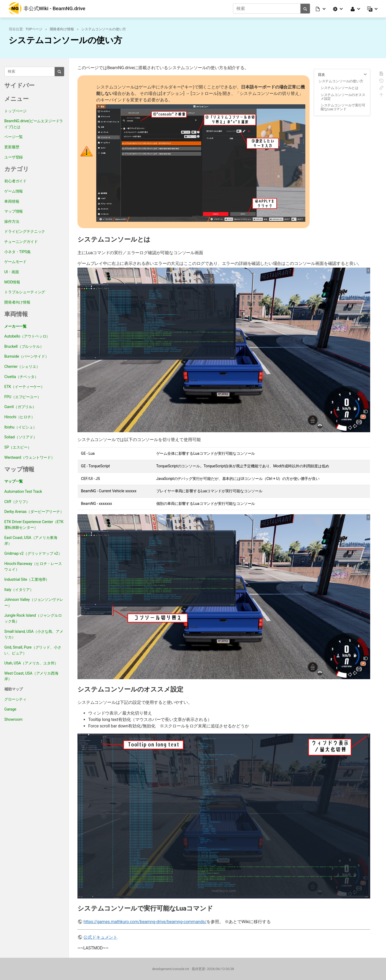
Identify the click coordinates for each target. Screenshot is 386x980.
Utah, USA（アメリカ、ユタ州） (31, 663)
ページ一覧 (14, 137)
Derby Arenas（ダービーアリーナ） (34, 511)
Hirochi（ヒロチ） (20, 417)
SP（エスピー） (18, 447)
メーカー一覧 (15, 326)
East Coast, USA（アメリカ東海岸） (31, 540)
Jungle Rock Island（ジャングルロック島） (33, 618)
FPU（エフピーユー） (23, 397)
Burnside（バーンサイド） (27, 356)
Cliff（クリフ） (17, 502)
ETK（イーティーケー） (24, 387)
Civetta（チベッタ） (21, 377)
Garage (10, 709)
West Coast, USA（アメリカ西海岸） (31, 676)
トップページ (15, 111)
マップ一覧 (14, 481)
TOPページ (34, 29)
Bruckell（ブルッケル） (24, 346)
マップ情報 (14, 211)
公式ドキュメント (100, 937)
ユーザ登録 (14, 157)
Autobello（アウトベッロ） (27, 336)
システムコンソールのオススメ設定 (343, 96)
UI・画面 (12, 272)
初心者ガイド (15, 181)
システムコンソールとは (339, 88)
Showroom (13, 719)
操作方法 (12, 221)
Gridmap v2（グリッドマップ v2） (33, 553)
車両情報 (12, 201)
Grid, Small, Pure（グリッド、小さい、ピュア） (33, 650)
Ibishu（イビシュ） (21, 427)
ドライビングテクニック (25, 232)
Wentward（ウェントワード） (29, 457)
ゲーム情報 (14, 191)
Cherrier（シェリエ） (22, 366)
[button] (321, 9)
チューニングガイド (21, 241)
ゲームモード (15, 262)
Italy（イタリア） (19, 589)
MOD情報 (12, 282)
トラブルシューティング (25, 292)
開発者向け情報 (62, 29)
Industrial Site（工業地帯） (27, 579)
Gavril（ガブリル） (20, 407)
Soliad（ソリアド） (21, 437)
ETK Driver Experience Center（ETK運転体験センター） (34, 525)
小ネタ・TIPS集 (18, 252)
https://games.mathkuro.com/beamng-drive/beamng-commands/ (145, 922)
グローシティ (15, 699)
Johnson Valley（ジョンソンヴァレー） (34, 602)
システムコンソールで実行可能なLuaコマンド (343, 107)
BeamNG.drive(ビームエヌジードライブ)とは (34, 124)
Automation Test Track (23, 491)
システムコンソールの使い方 (104, 29)
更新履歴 (12, 147)
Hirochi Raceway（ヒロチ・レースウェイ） (33, 566)
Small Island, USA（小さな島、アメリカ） (34, 634)
